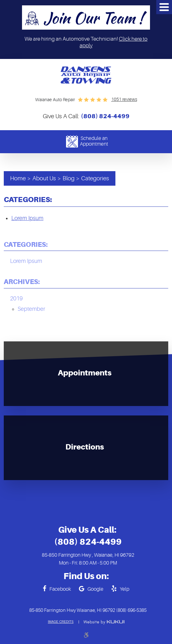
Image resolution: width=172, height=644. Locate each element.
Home (18, 178)
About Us (44, 178)
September (31, 309)
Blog (69, 178)
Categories (95, 178)
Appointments (85, 373)
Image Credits (61, 622)
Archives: (22, 282)
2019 (16, 299)
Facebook (60, 589)
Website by (104, 622)
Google (95, 589)
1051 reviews (124, 99)
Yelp (125, 589)
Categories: (26, 244)
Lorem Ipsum (27, 218)
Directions (85, 447)
